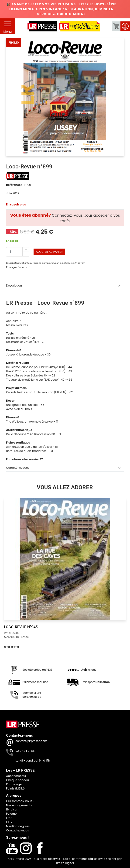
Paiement (13, 814)
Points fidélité (15, 788)
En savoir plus (16, 204)
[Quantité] (18, 252)
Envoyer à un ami (18, 267)
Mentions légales (18, 826)
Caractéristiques (64, 468)
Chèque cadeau (17, 780)
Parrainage (14, 784)
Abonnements (16, 776)
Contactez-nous (17, 830)
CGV (9, 822)
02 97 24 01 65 (25, 751)
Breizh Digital (65, 863)
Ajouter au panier (49, 252)
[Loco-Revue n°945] (65, 559)
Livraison (12, 809)
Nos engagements (19, 805)
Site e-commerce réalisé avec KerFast (89, 859)
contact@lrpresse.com (31, 741)
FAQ (9, 818)
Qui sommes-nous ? (20, 801)
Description (64, 286)
